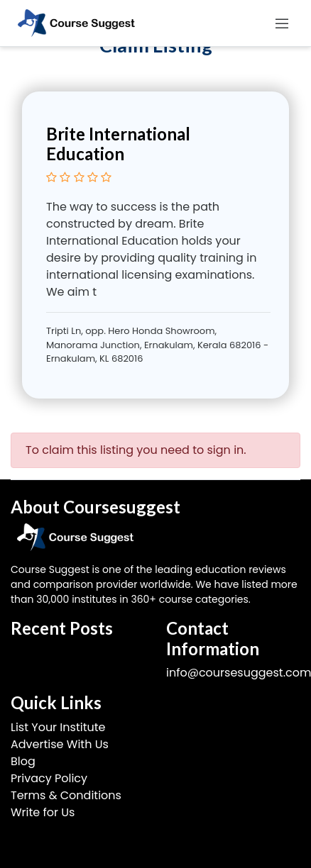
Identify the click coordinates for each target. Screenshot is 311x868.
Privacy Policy (49, 778)
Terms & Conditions (66, 795)
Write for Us (43, 812)
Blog (23, 761)
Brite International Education (118, 144)
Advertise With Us (60, 744)
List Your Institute (58, 727)
